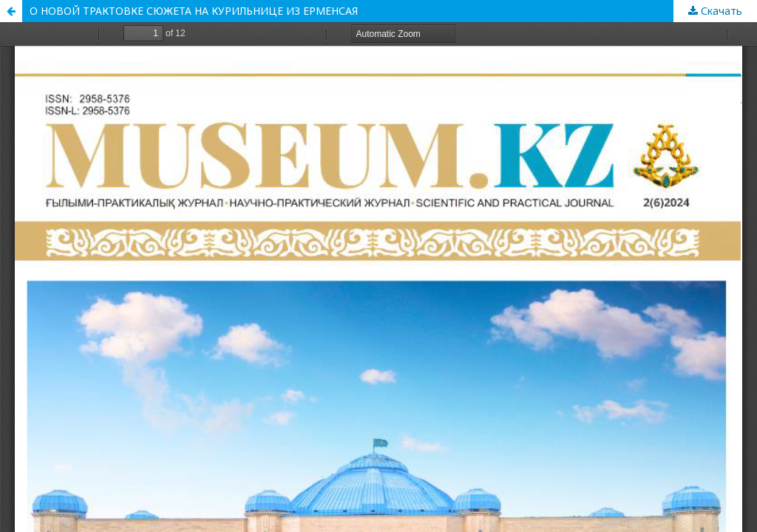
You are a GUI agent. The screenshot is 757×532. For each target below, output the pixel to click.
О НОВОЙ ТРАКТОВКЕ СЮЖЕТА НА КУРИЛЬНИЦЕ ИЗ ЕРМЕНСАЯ (194, 11)
